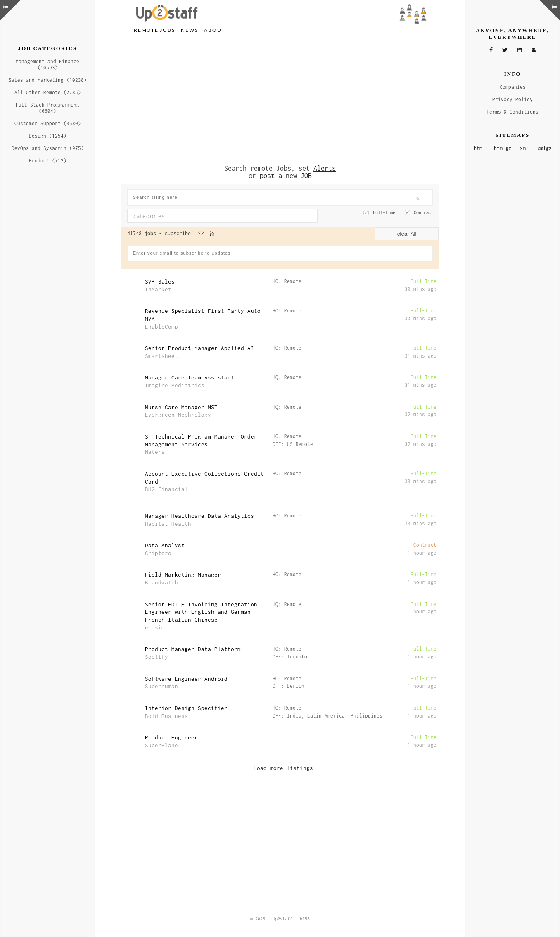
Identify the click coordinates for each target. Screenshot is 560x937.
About (215, 30)
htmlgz (503, 148)
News (189, 30)
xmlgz (545, 148)
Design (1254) (48, 136)
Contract (424, 212)
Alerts (325, 168)
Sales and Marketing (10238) (48, 80)
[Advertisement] (280, 100)
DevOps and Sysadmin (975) (48, 148)
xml (524, 148)
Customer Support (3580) (48, 123)
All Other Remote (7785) (48, 92)
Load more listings (283, 768)
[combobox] (222, 216)
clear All (407, 234)
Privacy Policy (513, 99)
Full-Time (384, 212)
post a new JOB (286, 176)
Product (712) (48, 161)
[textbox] (200, 216)
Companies (513, 87)
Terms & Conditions (513, 112)
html (479, 148)
